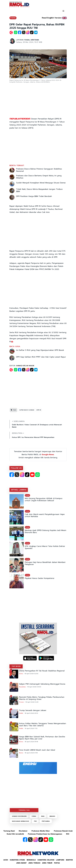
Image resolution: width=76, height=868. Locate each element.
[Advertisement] (38, 100)
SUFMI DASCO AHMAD (27, 410)
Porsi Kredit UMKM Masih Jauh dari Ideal (37, 750)
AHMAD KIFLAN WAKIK (25, 366)
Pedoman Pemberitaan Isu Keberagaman (45, 834)
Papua (57, 863)
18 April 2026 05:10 (31, 713)
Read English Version (52, 18)
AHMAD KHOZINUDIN (19, 816)
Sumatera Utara (17, 860)
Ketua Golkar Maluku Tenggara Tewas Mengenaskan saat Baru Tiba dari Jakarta (43, 725)
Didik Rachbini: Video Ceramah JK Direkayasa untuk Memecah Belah (37, 426)
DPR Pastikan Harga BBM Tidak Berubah (34, 196)
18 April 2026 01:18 (31, 753)
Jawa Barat (21, 863)
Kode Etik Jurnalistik (15, 834)
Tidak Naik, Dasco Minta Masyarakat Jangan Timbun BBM (39, 190)
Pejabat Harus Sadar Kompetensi (40, 578)
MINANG (52, 816)
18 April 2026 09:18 (31, 742)
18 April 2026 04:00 (34, 687)
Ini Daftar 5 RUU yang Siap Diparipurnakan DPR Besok (40, 350)
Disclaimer (23, 831)
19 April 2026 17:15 (31, 728)
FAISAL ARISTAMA (32, 40)
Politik (13, 18)
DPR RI (39, 410)
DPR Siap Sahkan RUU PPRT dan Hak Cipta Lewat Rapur (41, 357)
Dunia (21, 674)
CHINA (34, 816)
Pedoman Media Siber (41, 831)
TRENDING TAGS (24, 810)
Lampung (60, 860)
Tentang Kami (9, 831)
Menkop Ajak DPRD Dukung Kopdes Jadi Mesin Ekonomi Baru (46, 531)
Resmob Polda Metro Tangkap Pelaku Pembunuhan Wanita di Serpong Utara (42, 698)
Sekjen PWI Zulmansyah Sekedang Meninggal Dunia (42, 684)
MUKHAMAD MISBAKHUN (20, 821)
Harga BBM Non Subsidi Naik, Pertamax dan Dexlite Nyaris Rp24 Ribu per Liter (42, 738)
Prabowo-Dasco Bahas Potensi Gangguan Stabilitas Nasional (39, 170)
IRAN (43, 816)
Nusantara (22, 687)
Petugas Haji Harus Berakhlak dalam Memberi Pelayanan (45, 563)
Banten (69, 860)
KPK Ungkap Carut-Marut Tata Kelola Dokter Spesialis (45, 547)
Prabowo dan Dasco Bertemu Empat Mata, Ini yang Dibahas (39, 177)
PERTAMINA (46, 821)
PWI (35, 821)
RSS (68, 834)
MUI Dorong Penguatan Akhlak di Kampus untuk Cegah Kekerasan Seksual (44, 500)
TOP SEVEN (16, 666)
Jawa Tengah (34, 863)
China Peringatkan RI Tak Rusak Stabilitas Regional (42, 671)
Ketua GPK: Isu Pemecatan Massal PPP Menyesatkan (33, 437)
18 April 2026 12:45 (32, 702)
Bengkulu (31, 860)
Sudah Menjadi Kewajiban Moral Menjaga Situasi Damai (41, 183)
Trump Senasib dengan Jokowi (33, 710)
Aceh (6, 860)
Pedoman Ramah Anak (63, 831)
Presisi (21, 702)
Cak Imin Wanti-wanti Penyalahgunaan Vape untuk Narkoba (45, 515)
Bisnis (21, 742)
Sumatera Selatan (46, 860)
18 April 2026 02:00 (31, 674)
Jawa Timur (47, 863)
